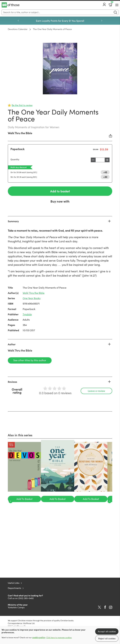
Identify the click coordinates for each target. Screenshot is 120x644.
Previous (18, 21)
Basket (112, 4)
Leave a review (96, 391)
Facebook (105, 607)
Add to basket (60, 191)
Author (12, 344)
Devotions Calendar (18, 29)
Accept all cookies (107, 631)
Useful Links (14, 583)
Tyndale (27, 314)
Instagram (111, 607)
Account (104, 4)
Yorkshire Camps (16, 607)
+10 (105, 172)
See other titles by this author (30, 360)
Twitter (99, 607)
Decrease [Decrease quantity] (92, 160)
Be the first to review (22, 105)
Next (102, 21)
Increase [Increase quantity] (108, 160)
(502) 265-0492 (26, 598)
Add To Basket (24, 499)
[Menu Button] (117, 5)
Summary (13, 221)
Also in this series (20, 435)
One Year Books (32, 298)
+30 (105, 177)
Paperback (17, 149)
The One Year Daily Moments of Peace (52, 29)
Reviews (12, 382)
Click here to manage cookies (59, 637)
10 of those (11, 5)
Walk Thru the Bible (20, 133)
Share (111, 136)
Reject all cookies (107, 638)
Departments (14, 588)
